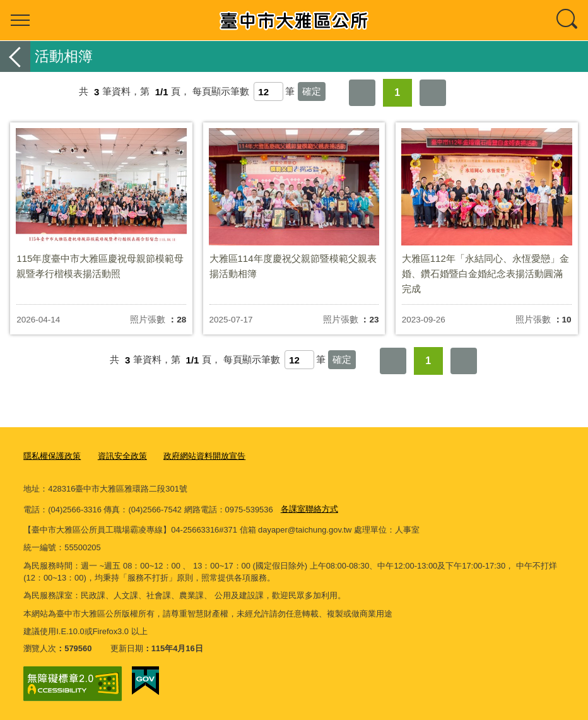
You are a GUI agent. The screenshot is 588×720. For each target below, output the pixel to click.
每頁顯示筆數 (221, 92)
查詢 (568, 20)
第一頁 (362, 93)
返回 (15, 56)
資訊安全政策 (122, 456)
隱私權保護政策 (52, 456)
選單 (20, 20)
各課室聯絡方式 (309, 509)
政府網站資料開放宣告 (204, 456)
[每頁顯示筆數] (268, 91)
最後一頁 (433, 93)
